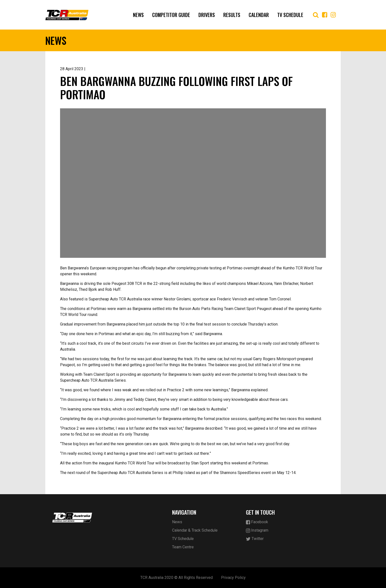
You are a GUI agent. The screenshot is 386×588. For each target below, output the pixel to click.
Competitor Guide (171, 15)
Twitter (255, 539)
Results (232, 15)
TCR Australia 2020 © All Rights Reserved (177, 578)
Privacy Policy (233, 578)
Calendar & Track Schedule (195, 530)
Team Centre (183, 547)
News (138, 15)
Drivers (207, 15)
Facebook (257, 522)
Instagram (257, 531)
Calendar (259, 15)
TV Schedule (290, 15)
